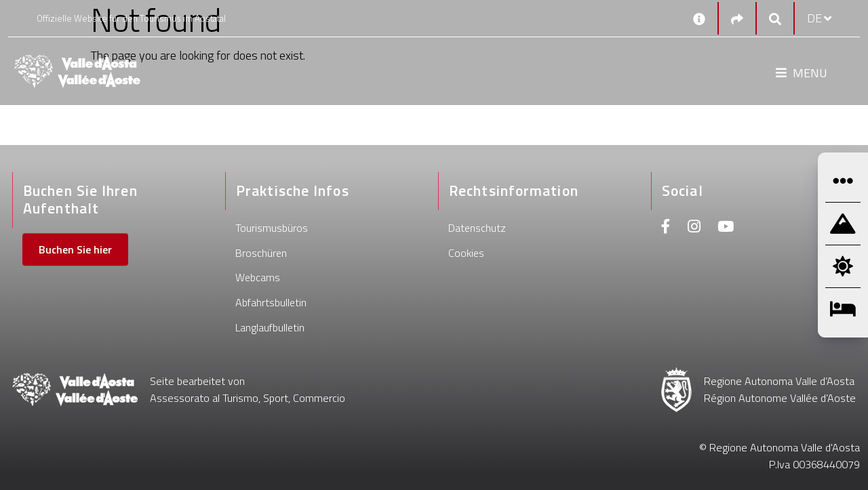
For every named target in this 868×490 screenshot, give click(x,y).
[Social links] (737, 19)
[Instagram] (694, 228)
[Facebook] (666, 228)
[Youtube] (726, 228)
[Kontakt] (699, 18)
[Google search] (775, 19)
